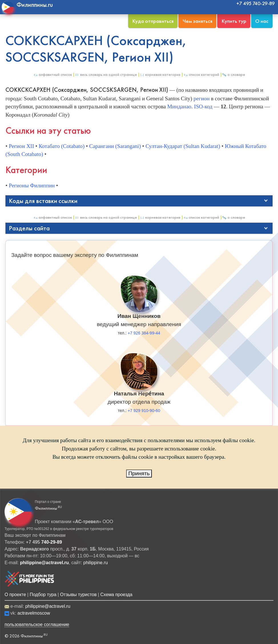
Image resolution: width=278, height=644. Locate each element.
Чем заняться (198, 21)
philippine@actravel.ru (48, 606)
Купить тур (234, 21)
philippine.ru (96, 563)
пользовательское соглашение (37, 624)
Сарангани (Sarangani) (115, 146)
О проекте (15, 595)
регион (202, 98)
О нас (262, 21)
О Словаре (234, 75)
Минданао (179, 106)
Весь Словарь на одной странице (106, 75)
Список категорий (201, 75)
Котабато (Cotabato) (62, 146)
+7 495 (44, 542)
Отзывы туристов (78, 595)
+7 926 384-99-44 (144, 333)
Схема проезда (116, 595)
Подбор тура (43, 595)
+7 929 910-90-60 (144, 411)
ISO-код (203, 106)
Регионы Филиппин (32, 185)
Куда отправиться (153, 21)
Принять (139, 473)
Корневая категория (160, 75)
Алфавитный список (53, 75)
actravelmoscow (34, 613)
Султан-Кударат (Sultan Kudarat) (183, 146)
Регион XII (21, 146)
